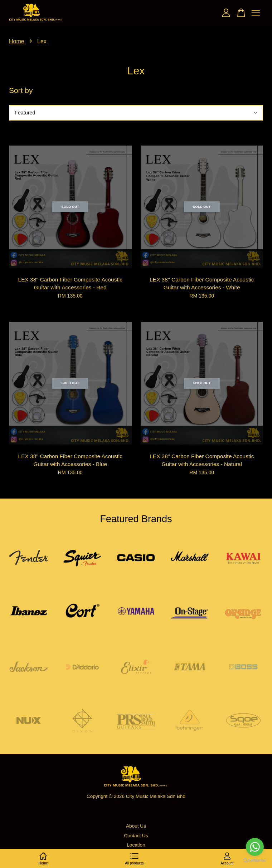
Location (136, 845)
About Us (136, 826)
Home (17, 41)
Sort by (21, 90)
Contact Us (136, 836)
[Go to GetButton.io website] (255, 861)
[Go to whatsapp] (255, 847)
